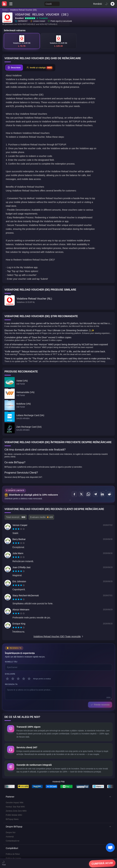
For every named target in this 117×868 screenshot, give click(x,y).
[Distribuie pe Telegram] (95, 494)
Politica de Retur (13, 784)
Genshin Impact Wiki (15, 732)
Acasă (5, 10)
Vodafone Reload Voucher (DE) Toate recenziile (59, 636)
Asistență (10, 766)
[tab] (14, 68)
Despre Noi (11, 762)
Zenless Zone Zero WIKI (16, 741)
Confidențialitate (13, 810)
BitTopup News (12, 749)
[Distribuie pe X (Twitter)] (81, 494)
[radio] (14, 529)
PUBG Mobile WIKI (14, 745)
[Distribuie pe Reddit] (109, 494)
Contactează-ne (13, 771)
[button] (59, 726)
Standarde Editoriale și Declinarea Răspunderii (26, 814)
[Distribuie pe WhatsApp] (88, 494)
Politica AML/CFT (13, 792)
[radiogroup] (19, 529)
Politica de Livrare (13, 788)
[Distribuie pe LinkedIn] (102, 494)
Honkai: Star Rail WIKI (15, 737)
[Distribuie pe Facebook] (74, 494)
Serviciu (9, 805)
